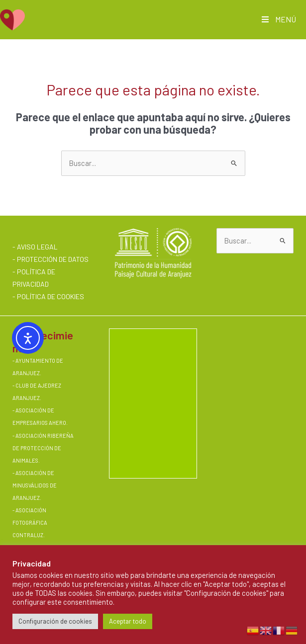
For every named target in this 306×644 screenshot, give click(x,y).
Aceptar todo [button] (128, 621)
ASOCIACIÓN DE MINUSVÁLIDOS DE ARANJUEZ (35, 485)
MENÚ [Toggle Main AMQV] (278, 19)
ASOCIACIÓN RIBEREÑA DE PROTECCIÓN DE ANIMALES (43, 448)
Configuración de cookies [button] (55, 621)
